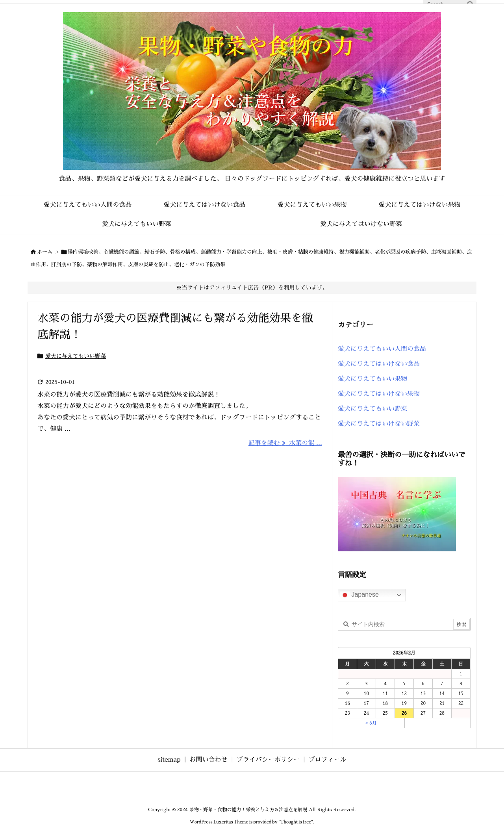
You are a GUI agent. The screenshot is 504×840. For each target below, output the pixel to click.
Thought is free (296, 822)
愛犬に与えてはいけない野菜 (379, 424)
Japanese (359, 595)
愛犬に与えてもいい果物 (372, 379)
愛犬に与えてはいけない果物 (379, 394)
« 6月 (371, 723)
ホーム (45, 252)
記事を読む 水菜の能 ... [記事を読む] (285, 443)
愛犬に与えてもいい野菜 (76, 356)
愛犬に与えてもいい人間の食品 (382, 349)
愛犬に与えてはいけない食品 (379, 364)
